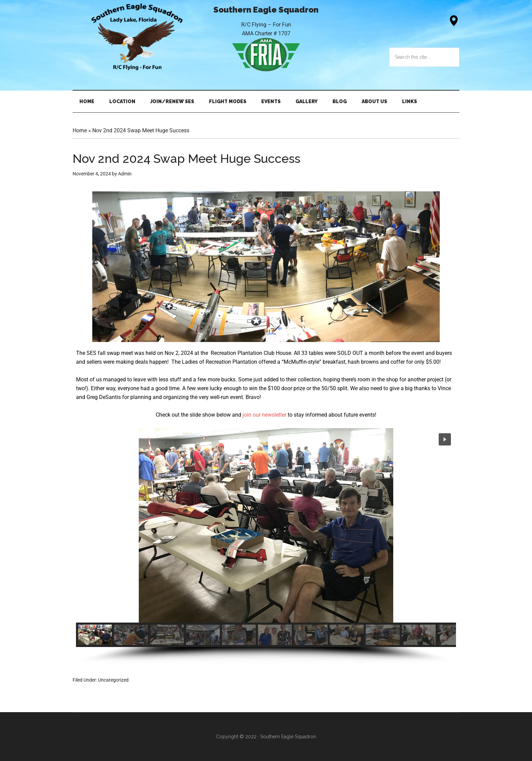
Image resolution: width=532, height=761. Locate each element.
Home (80, 130)
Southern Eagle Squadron (137, 37)
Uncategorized (113, 680)
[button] (445, 439)
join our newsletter (264, 415)
